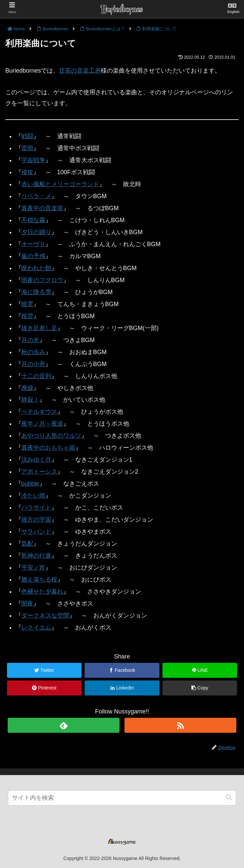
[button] (229, 798)
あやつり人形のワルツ (51, 436)
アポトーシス (39, 472)
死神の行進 (36, 556)
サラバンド (36, 532)
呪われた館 (36, 268)
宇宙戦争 (33, 160)
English (233, 12)
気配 (27, 544)
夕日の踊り (36, 232)
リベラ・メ (36, 196)
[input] (122, 798)
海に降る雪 (36, 292)
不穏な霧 (33, 220)
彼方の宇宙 (36, 520)
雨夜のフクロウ (42, 280)
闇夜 (27, 604)
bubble (30, 484)
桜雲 (27, 316)
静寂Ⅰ (30, 400)
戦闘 (27, 136)
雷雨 (27, 148)
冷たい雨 (33, 496)
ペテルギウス (39, 412)
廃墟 (27, 388)
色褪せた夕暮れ (42, 592)
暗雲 (27, 304)
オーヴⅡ (33, 244)
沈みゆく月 (36, 460)
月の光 (30, 340)
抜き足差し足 (39, 328)
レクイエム (36, 628)
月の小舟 (33, 364)
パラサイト (36, 508)
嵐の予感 (33, 256)
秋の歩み (33, 352)
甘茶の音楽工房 (80, 71)
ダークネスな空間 (45, 616)
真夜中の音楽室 (42, 208)
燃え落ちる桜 (39, 580)
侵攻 (27, 172)
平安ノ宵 (33, 568)
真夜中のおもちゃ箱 (48, 448)
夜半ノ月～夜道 (42, 424)
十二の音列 (36, 376)
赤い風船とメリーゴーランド (60, 184)
